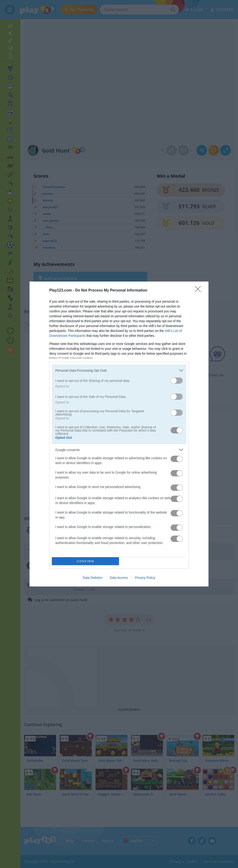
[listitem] (119, 370)
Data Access (119, 578)
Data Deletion (93, 578)
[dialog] (119, 434)
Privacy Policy (145, 578)
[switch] (177, 381)
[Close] (199, 291)
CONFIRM (85, 561)
